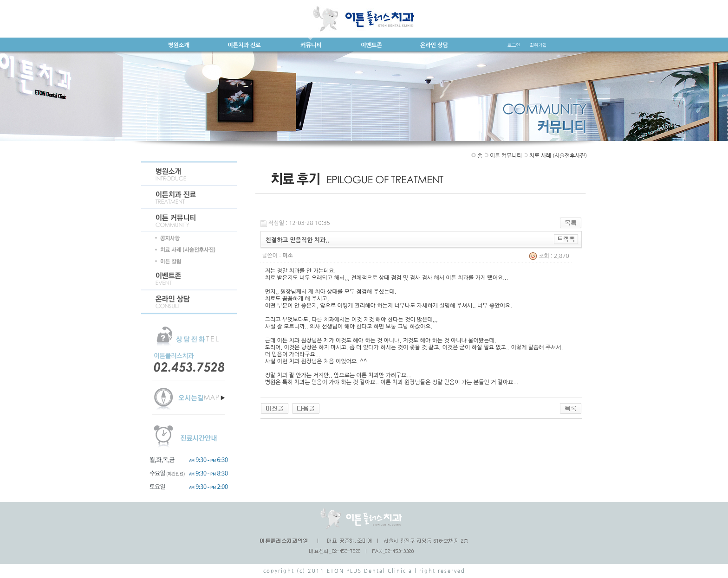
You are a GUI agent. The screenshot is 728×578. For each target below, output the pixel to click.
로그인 (514, 45)
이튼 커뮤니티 (506, 155)
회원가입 (538, 45)
